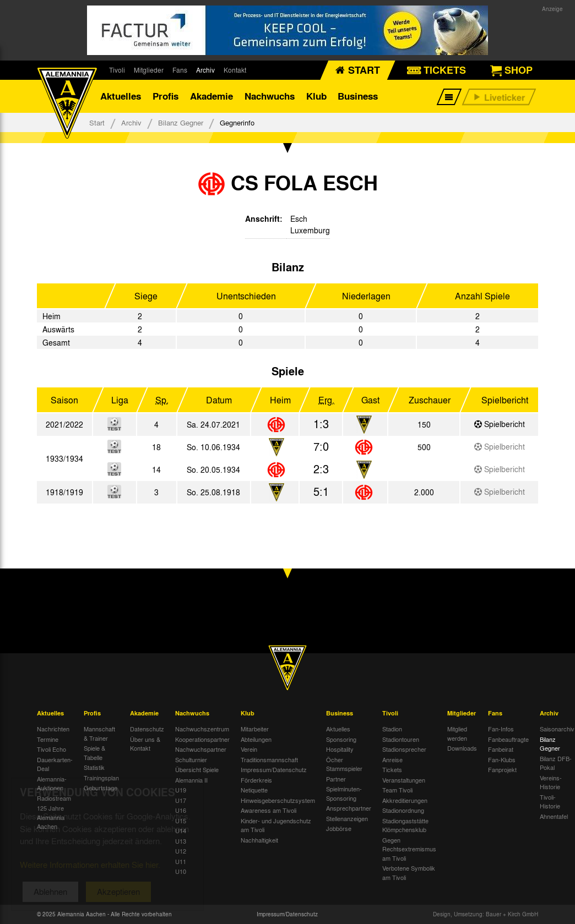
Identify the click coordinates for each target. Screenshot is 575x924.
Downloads (462, 748)
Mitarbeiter (255, 729)
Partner (336, 779)
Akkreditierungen (405, 800)
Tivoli (117, 70)
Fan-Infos (501, 729)
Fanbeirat (501, 749)
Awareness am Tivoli (268, 810)
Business (358, 96)
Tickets (392, 769)
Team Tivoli (397, 790)
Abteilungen (256, 739)
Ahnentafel (554, 816)
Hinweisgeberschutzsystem (278, 800)
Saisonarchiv (557, 729)
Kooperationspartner (202, 739)
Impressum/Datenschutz (274, 769)
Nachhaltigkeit (259, 840)
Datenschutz (147, 729)
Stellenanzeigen (347, 818)
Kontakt (235, 70)
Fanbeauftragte (508, 739)
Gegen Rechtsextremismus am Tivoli (409, 849)
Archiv (205, 70)
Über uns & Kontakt (145, 744)
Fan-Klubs (502, 759)
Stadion (392, 729)
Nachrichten (53, 729)
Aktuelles (121, 96)
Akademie (211, 96)
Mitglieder (149, 70)
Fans (180, 70)
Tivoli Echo (51, 749)
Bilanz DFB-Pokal (556, 763)
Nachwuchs (270, 96)
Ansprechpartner (349, 808)
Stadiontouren (401, 739)
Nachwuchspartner (201, 749)
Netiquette (254, 790)
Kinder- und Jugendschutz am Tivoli (276, 825)
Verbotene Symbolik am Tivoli (409, 873)
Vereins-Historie (551, 782)
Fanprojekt (502, 769)
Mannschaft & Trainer (99, 733)
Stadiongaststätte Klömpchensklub (405, 825)
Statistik (94, 767)
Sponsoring (341, 739)
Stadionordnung (403, 810)
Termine (48, 739)
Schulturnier (191, 759)
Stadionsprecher (404, 749)
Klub (316, 96)
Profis (166, 96)
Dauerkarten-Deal (55, 764)
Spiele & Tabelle (94, 753)
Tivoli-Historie (550, 802)
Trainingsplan (101, 778)
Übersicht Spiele (197, 769)
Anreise (392, 759)
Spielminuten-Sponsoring (344, 793)
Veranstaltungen (404, 780)
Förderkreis (256, 780)
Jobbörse (339, 828)
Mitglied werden (457, 733)
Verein (249, 749)
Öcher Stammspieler (344, 764)
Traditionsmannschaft (269, 759)
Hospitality (340, 749)
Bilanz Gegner (181, 122)
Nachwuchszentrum (202, 729)
